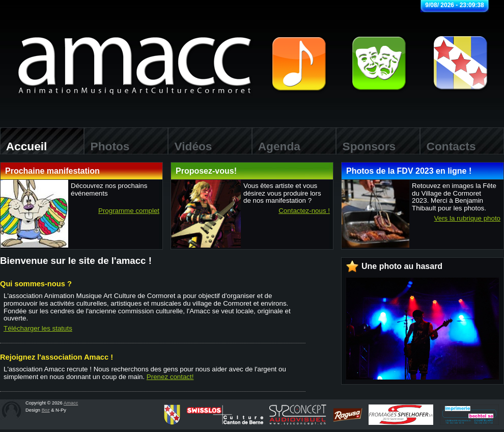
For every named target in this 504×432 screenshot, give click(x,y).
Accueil (23, 146)
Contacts (448, 146)
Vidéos (190, 146)
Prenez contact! (170, 377)
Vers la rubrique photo (467, 219)
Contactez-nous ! (304, 211)
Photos (107, 146)
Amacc (71, 403)
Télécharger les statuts (38, 328)
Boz (46, 410)
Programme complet (129, 211)
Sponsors (366, 146)
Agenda (276, 146)
